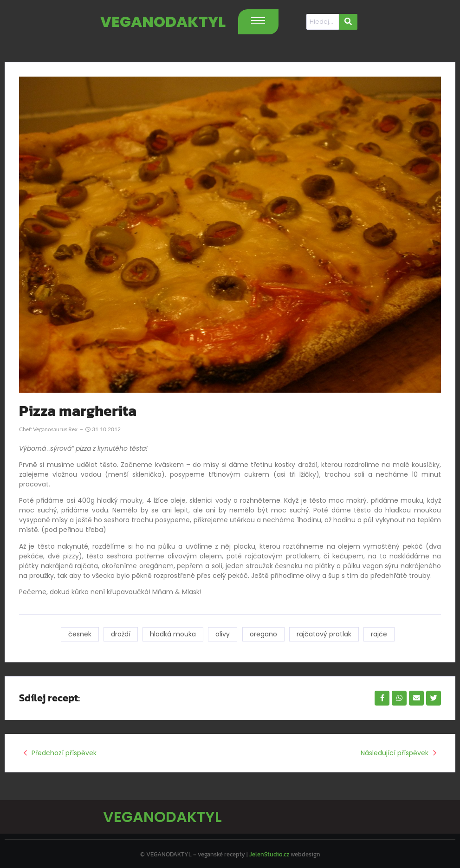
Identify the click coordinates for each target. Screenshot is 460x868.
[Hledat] (323, 22)
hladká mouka (172, 634)
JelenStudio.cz (269, 852)
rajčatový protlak (324, 634)
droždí (120, 634)
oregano (263, 634)
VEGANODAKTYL (163, 22)
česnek (78, 634)
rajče (380, 634)
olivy (223, 634)
